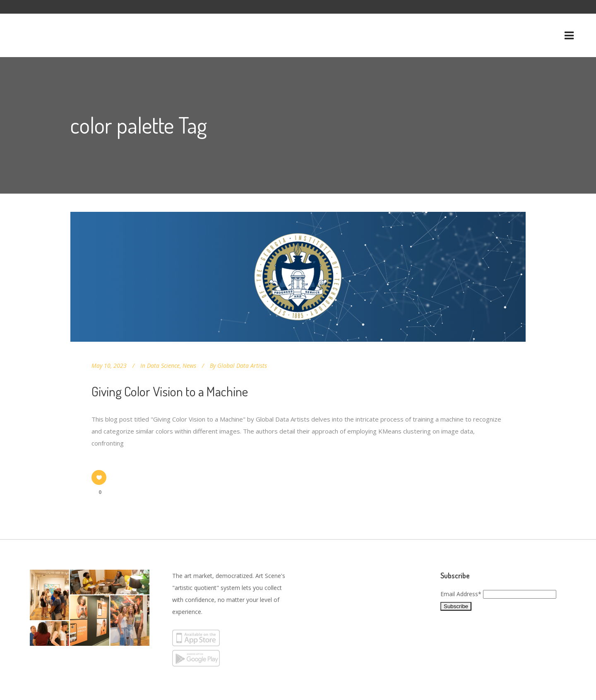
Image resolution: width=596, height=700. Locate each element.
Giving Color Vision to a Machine (170, 391)
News (189, 366)
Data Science (163, 366)
